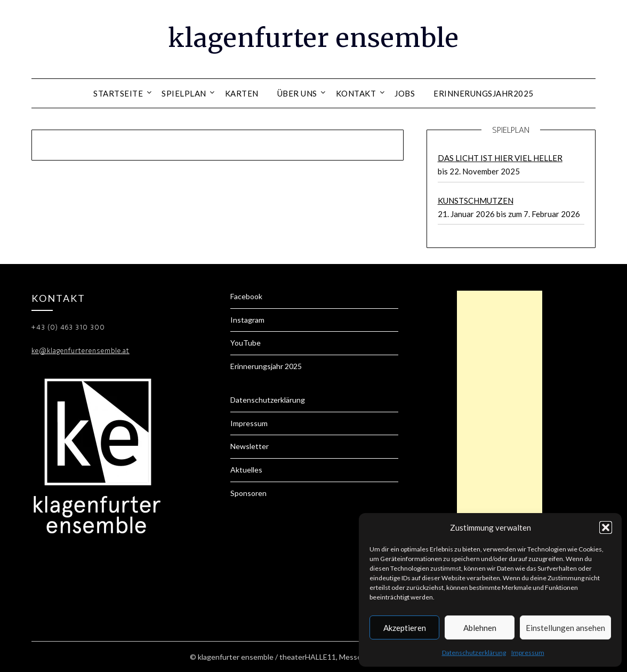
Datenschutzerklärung (474, 653)
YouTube (246, 343)
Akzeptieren (405, 628)
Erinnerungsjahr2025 (484, 93)
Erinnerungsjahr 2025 (266, 366)
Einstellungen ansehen (565, 628)
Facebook (246, 296)
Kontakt (356, 93)
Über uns (297, 93)
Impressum (528, 653)
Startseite (118, 93)
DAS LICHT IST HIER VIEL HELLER (500, 158)
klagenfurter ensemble (313, 38)
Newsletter (250, 446)
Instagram (247, 320)
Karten (242, 93)
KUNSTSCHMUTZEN (476, 201)
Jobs (405, 93)
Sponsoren (248, 493)
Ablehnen (480, 628)
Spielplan (184, 93)
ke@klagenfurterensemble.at (81, 351)
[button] (606, 527)
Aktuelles (246, 470)
